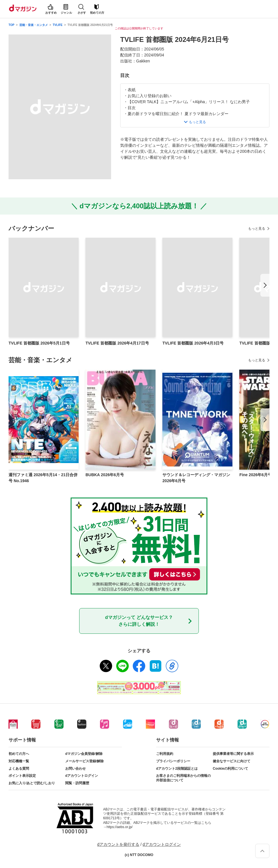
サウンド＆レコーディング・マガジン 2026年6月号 (196, 478)
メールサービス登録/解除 (84, 761)
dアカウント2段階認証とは (177, 769)
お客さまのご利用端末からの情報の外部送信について (183, 778)
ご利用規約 (165, 754)
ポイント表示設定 (22, 776)
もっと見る (257, 229)
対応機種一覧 (19, 761)
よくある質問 (19, 769)
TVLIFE (58, 25)
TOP (11, 25)
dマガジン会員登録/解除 (84, 754)
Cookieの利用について (230, 769)
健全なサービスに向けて (232, 761)
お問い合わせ (75, 769)
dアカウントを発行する (118, 844)
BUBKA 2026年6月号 (105, 475)
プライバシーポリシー (173, 761)
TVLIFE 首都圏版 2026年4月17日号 (117, 343)
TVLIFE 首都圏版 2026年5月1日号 (39, 343)
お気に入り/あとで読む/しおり (32, 783)
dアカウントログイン (82, 776)
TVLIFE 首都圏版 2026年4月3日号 (193, 343)
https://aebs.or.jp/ (119, 827)
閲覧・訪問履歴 (77, 783)
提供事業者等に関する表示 (233, 754)
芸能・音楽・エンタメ (34, 25)
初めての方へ (19, 754)
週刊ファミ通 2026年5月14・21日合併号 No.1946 (43, 478)
